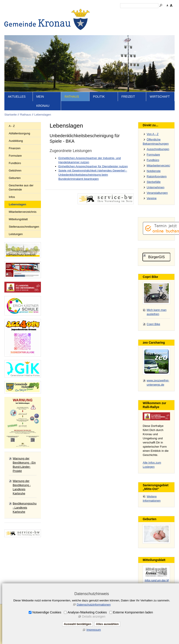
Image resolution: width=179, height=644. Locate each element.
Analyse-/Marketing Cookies (87, 612)
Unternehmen (155, 195)
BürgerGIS (156, 265)
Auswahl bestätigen (78, 624)
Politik (99, 104)
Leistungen (16, 242)
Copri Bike (153, 332)
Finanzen (15, 156)
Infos (12, 205)
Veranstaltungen (157, 200)
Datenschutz (144, 38)
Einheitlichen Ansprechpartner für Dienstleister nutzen (93, 174)
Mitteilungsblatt (18, 227)
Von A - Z (153, 142)
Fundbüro (15, 171)
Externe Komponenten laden (133, 612)
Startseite (84, 38)
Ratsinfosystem (157, 184)
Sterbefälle (154, 190)
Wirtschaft (160, 104)
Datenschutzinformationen (94, 605)
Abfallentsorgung (19, 141)
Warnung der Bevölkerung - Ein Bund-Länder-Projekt (24, 472)
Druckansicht (164, 38)
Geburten (15, 186)
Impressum (125, 38)
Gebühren (15, 178)
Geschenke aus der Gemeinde (21, 195)
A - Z (12, 134)
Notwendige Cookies (47, 612)
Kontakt (110, 38)
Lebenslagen (43, 122)
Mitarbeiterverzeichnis (23, 219)
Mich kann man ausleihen (156, 320)
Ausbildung (16, 148)
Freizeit (128, 104)
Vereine (152, 206)
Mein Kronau (43, 109)
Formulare (15, 163)
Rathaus (72, 104)
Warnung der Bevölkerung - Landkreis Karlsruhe (22, 495)
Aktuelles (17, 104)
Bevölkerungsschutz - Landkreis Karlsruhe (26, 515)
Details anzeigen (94, 616)
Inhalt (97, 38)
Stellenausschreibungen (24, 234)
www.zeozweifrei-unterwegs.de (158, 390)
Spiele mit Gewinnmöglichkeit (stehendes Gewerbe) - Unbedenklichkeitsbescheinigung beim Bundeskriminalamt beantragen (93, 182)
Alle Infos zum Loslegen (152, 472)
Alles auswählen (107, 624)
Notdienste (154, 179)
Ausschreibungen (158, 157)
